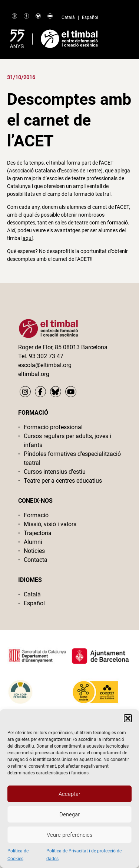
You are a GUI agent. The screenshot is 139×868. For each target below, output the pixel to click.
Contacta (36, 560)
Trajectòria (38, 533)
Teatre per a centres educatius (63, 481)
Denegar (69, 814)
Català (68, 17)
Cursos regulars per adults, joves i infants (67, 441)
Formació (36, 515)
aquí (28, 238)
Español (90, 17)
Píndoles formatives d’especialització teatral (72, 458)
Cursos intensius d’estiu (55, 472)
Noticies (34, 551)
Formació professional (53, 427)
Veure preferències (70, 835)
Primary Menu (120, 37)
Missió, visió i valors (50, 524)
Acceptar (69, 794)
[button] (128, 718)
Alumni (33, 542)
